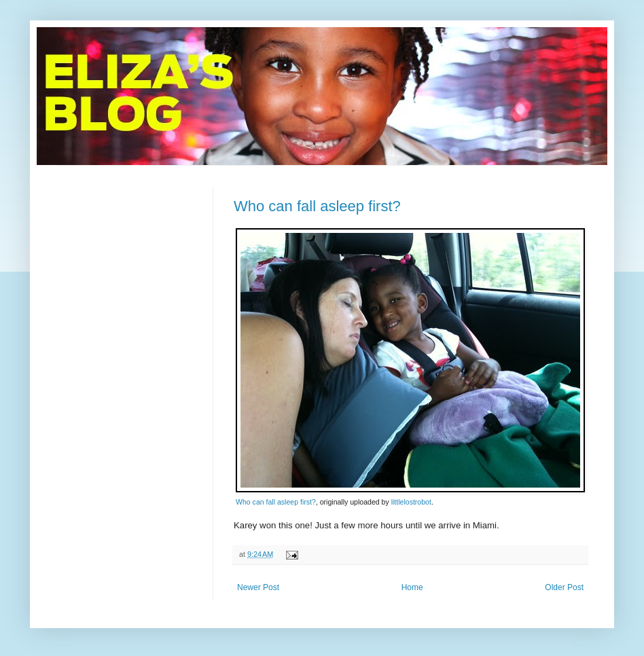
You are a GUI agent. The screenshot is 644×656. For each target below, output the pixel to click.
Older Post (564, 587)
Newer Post (258, 587)
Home (412, 587)
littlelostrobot (411, 502)
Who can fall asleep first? (317, 206)
